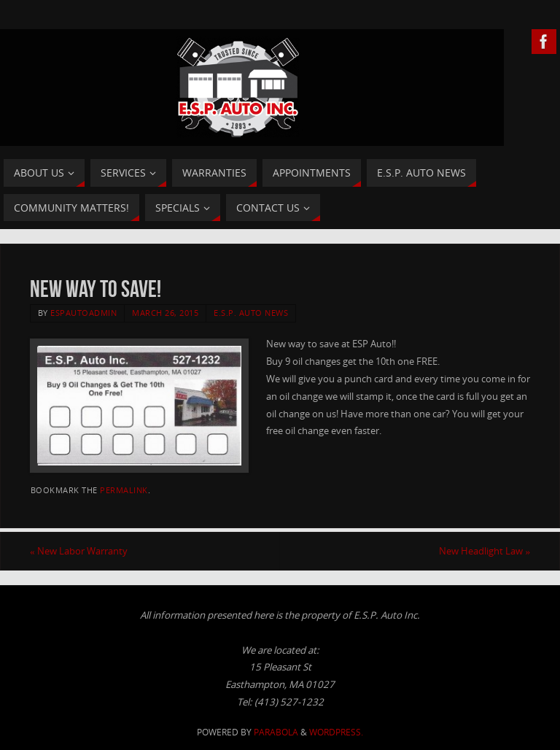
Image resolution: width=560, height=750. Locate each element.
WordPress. (336, 732)
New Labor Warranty (79, 551)
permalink (124, 490)
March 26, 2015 (165, 313)
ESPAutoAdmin (83, 313)
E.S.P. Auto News (251, 313)
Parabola (276, 732)
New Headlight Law (485, 551)
